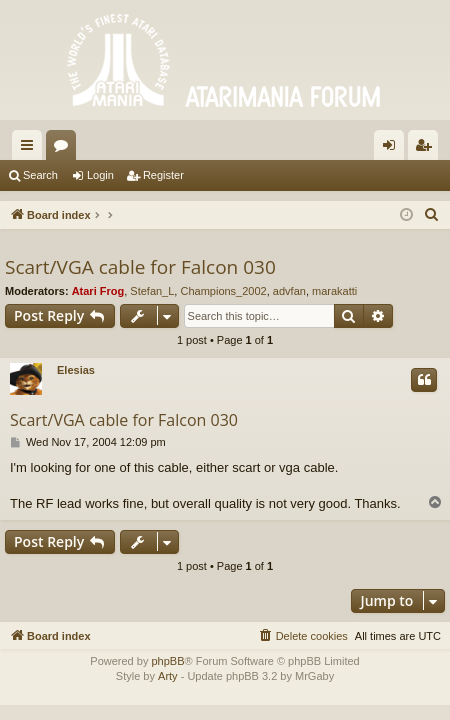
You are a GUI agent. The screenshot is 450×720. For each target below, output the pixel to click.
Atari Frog (98, 291)
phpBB (167, 661)
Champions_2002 (223, 291)
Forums (65, 149)
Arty (168, 676)
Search (40, 175)
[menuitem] (432, 215)
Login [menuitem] (393, 149)
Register (163, 175)
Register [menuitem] (427, 149)
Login (100, 175)
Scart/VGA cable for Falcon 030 (140, 267)
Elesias (76, 370)
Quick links (31, 149)
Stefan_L (152, 291)
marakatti (334, 291)
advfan (289, 291)
